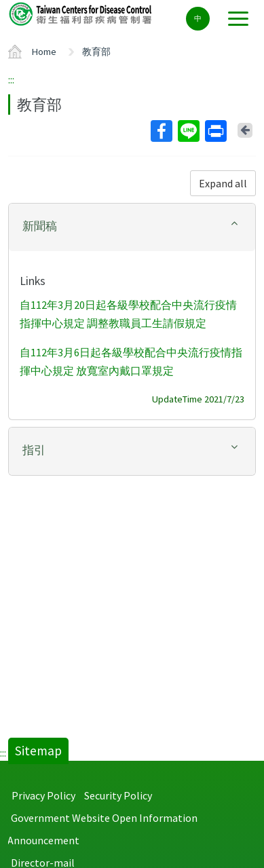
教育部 (96, 52)
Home (44, 52)
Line (188, 131)
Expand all (223, 183)
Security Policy (118, 795)
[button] (132, 226)
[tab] (132, 227)
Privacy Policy (43, 795)
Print (215, 131)
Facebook (161, 131)
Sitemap (38, 751)
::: (11, 79)
